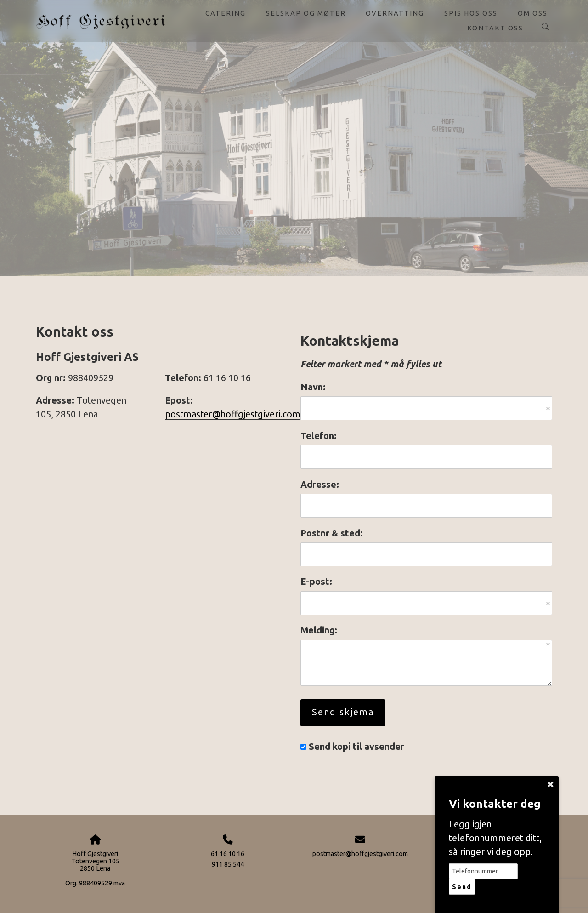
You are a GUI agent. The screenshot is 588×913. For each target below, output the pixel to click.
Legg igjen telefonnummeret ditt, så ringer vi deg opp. (495, 838)
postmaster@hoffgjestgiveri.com (233, 414)
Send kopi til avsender (356, 747)
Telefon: (319, 436)
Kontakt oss (495, 28)
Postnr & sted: (332, 533)
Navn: (313, 387)
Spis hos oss (471, 13)
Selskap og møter (306, 13)
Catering (226, 13)
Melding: (319, 630)
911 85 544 (228, 864)
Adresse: (320, 485)
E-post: (316, 582)
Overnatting (395, 13)
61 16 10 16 (228, 854)
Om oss (533, 13)
